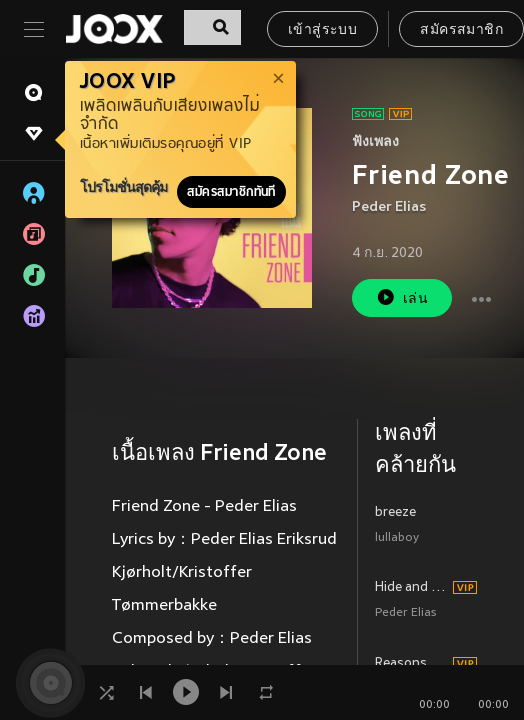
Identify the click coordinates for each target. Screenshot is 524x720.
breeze (395, 513)
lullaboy (397, 538)
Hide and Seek (411, 588)
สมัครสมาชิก (461, 30)
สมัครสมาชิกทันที (231, 192)
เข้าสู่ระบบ (322, 30)
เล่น (402, 297)
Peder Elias (389, 207)
